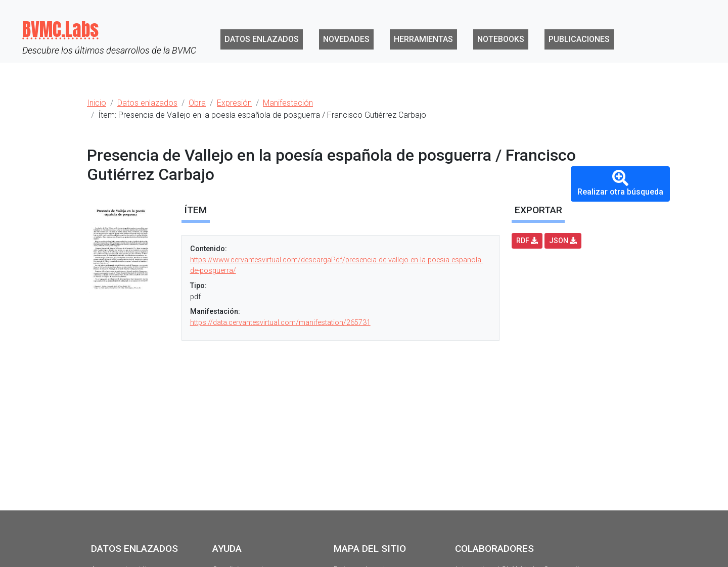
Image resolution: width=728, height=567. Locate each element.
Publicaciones (579, 39)
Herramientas (423, 39)
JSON (563, 241)
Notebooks (501, 39)
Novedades (346, 39)
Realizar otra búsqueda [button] (620, 183)
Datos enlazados (262, 39)
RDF (527, 241)
